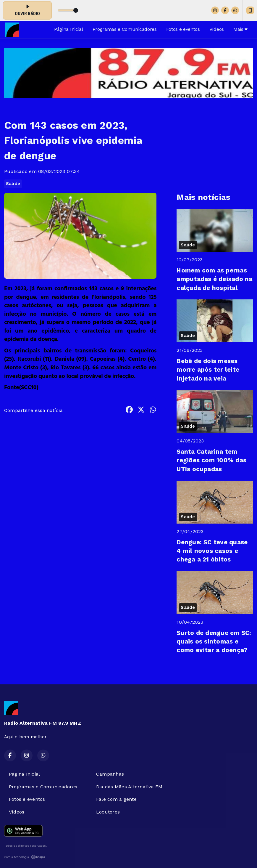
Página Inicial (69, 29)
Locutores (108, 812)
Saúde (13, 184)
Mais (240, 29)
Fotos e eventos (183, 29)
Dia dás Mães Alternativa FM (129, 787)
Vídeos (217, 29)
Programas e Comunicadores (125, 29)
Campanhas (110, 774)
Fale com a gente (116, 799)
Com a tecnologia (25, 857)
